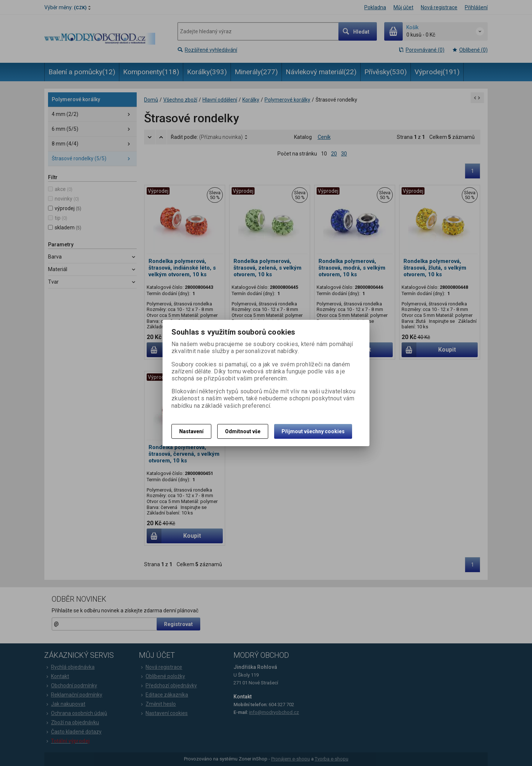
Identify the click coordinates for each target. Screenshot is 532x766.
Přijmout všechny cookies (313, 431)
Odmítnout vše (243, 431)
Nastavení (191, 431)
